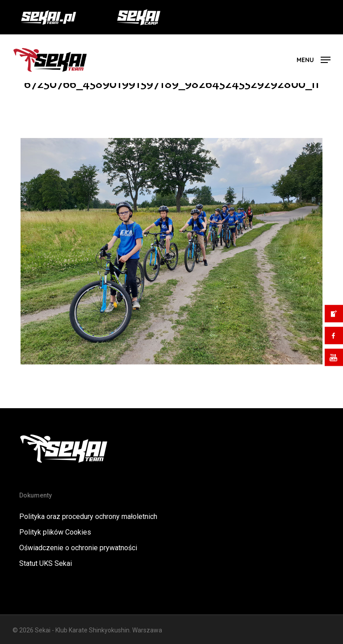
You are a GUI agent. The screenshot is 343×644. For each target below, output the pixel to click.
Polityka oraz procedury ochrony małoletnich (88, 516)
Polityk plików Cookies (55, 532)
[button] (314, 59)
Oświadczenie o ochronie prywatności (78, 548)
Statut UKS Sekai (46, 563)
